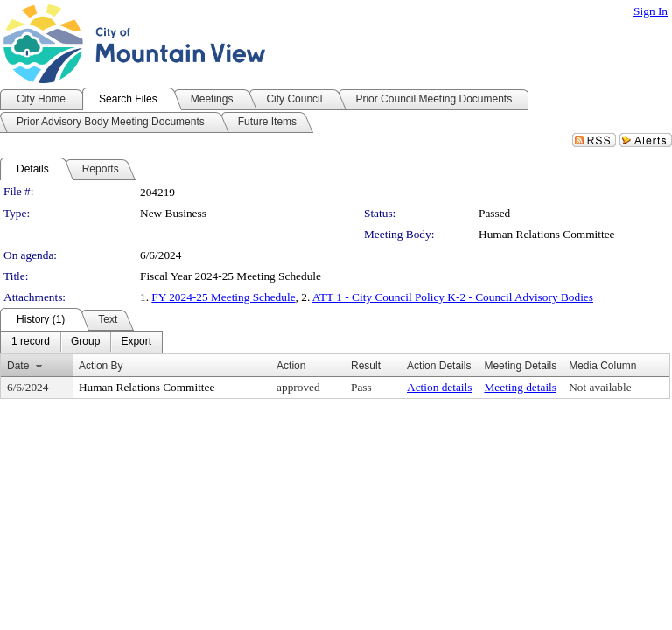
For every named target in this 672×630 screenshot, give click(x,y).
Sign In (651, 11)
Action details (439, 387)
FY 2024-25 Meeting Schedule (223, 297)
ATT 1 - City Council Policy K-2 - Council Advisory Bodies (453, 297)
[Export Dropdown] (136, 342)
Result (366, 366)
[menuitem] (31, 342)
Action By (101, 366)
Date (18, 366)
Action (291, 366)
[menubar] (81, 342)
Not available (600, 387)
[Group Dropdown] (85, 342)
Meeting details (520, 387)
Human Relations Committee (546, 234)
